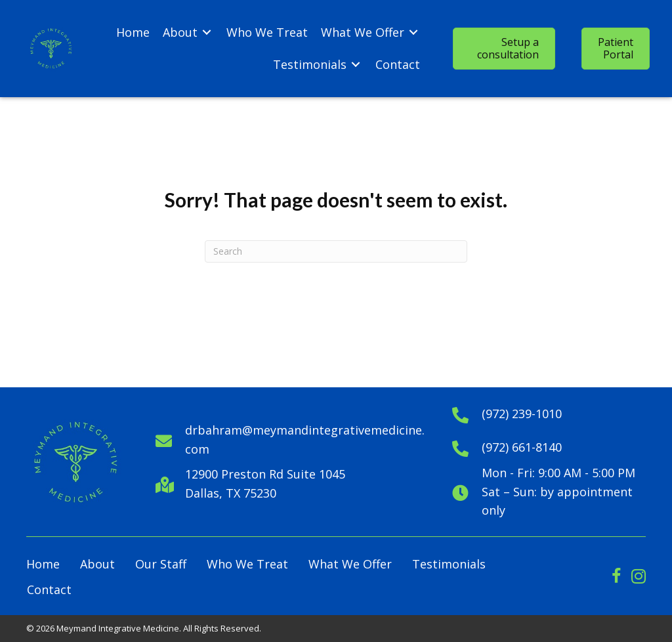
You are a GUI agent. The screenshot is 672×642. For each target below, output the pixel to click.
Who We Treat (247, 564)
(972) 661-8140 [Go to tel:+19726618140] (522, 447)
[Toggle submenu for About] (207, 32)
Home (43, 564)
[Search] (336, 251)
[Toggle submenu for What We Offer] (413, 32)
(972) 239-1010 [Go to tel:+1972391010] (522, 414)
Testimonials (449, 564)
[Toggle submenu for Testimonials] (356, 65)
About (97, 564)
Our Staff (161, 564)
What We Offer (350, 564)
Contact (49, 589)
